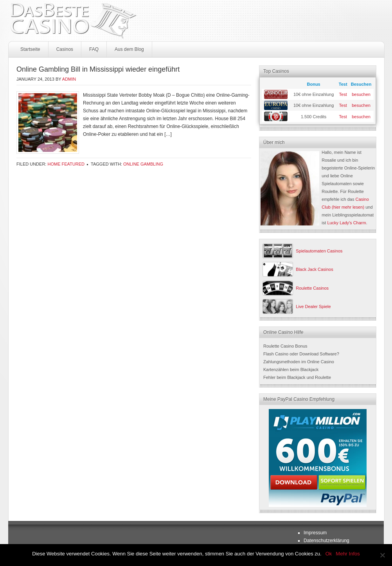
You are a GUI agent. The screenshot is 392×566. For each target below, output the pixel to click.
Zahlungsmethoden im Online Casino (299, 362)
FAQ (94, 49)
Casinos (65, 49)
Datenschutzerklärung (326, 541)
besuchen (361, 94)
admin (69, 79)
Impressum (315, 533)
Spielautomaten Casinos (319, 251)
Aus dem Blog (129, 49)
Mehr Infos (348, 554)
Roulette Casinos (312, 288)
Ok (329, 554)
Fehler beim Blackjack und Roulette (297, 377)
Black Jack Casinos (314, 269)
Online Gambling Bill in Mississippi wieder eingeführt (98, 69)
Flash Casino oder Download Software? (301, 354)
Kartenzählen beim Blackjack (291, 370)
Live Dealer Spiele (313, 306)
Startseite (30, 49)
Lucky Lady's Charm (346, 223)
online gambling (143, 164)
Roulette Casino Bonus (285, 346)
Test (343, 94)
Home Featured (66, 164)
